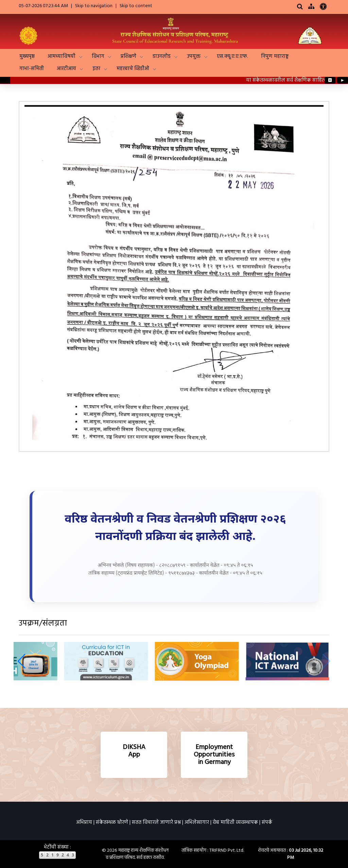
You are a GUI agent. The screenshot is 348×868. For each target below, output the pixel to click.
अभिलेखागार (197, 822)
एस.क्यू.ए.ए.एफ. (232, 56)
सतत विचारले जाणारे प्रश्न (156, 822)
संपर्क (267, 822)
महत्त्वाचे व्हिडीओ (133, 69)
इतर (96, 69)
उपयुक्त (194, 56)
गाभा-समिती (32, 69)
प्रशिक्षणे (128, 56)
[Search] (300, 7)
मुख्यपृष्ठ (27, 56)
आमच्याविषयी (62, 56)
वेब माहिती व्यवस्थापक (235, 822)
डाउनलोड (162, 56)
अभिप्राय (84, 822)
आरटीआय (66, 69)
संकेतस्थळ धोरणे (112, 822)
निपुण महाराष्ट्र (275, 56)
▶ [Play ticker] (343, 80)
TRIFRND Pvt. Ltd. (227, 850)
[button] (22, 661)
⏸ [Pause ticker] (330, 80)
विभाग (98, 56)
